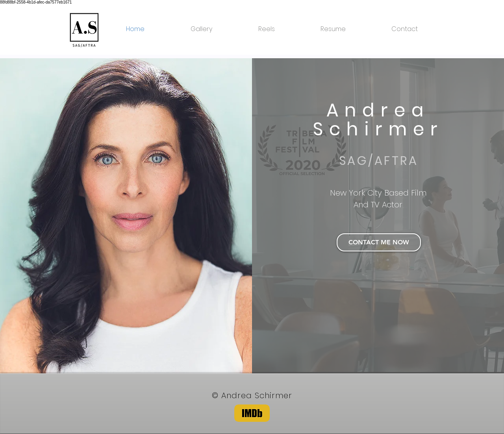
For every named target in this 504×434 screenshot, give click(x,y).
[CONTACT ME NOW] (379, 242)
